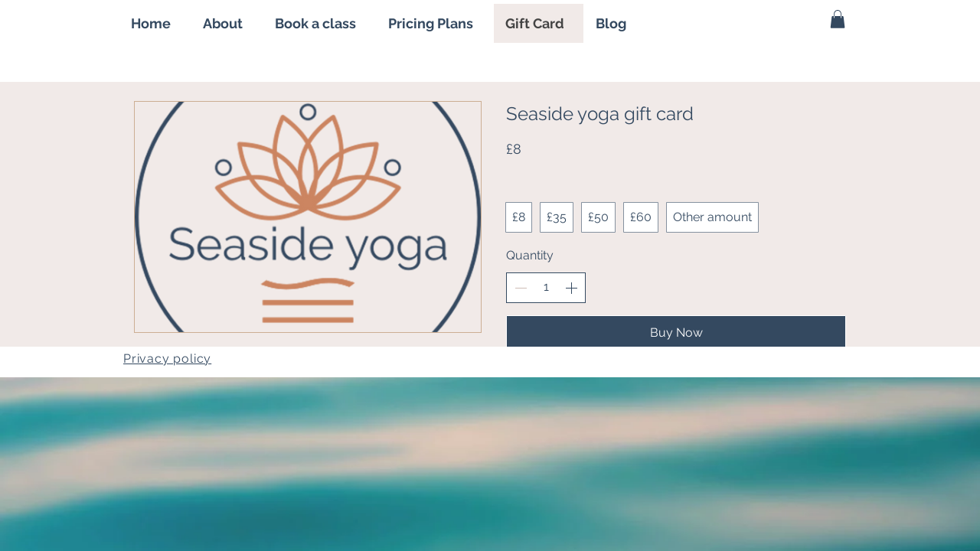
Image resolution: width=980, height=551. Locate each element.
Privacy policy (167, 359)
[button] (838, 19)
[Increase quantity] (571, 288)
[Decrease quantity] (521, 288)
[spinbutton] (546, 287)
